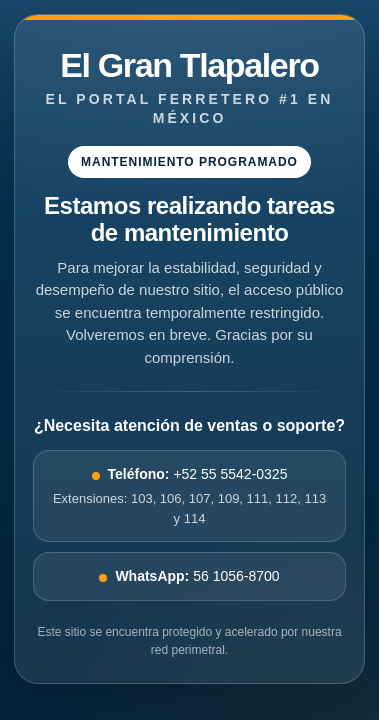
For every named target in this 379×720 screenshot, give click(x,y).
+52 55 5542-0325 (189, 497)
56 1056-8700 (189, 576)
